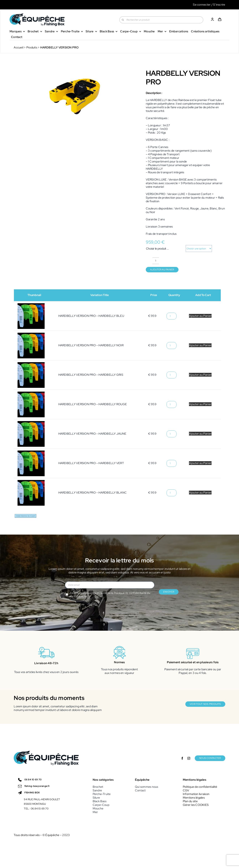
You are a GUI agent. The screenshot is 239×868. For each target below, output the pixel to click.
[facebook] (182, 771)
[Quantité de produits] (156, 261)
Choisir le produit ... (157, 249)
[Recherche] (123, 20)
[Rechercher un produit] (161, 20)
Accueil (19, 47)
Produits (32, 47)
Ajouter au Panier (200, 316)
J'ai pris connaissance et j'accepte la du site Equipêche (110, 595)
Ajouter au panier (162, 270)
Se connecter (202, 5)
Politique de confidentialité (130, 593)
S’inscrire (219, 5)
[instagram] (189, 771)
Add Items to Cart (25, 516)
